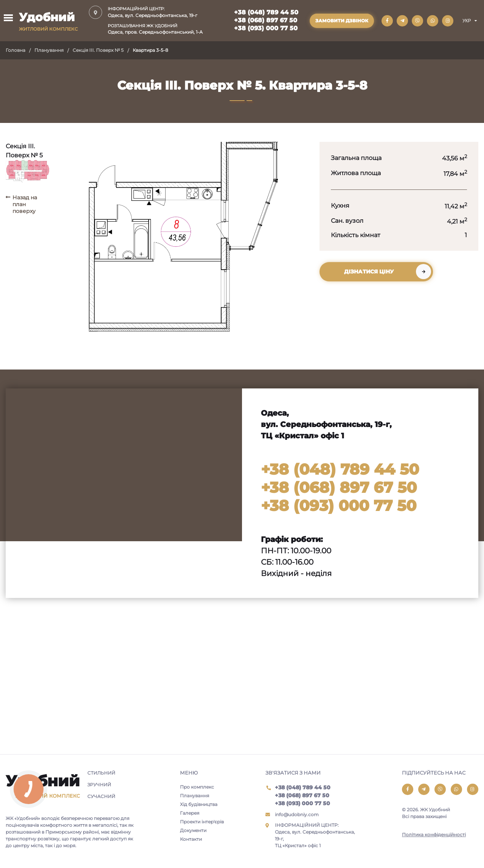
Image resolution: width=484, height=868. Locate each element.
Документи (193, 830)
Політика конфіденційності (434, 835)
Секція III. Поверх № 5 (98, 50)
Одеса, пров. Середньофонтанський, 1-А (155, 29)
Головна (16, 50)
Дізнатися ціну (369, 272)
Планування (49, 50)
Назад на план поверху (25, 204)
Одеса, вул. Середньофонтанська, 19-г (155, 12)
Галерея (190, 813)
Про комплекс (197, 787)
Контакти (191, 839)
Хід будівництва (199, 804)
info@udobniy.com (297, 814)
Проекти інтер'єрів (202, 822)
